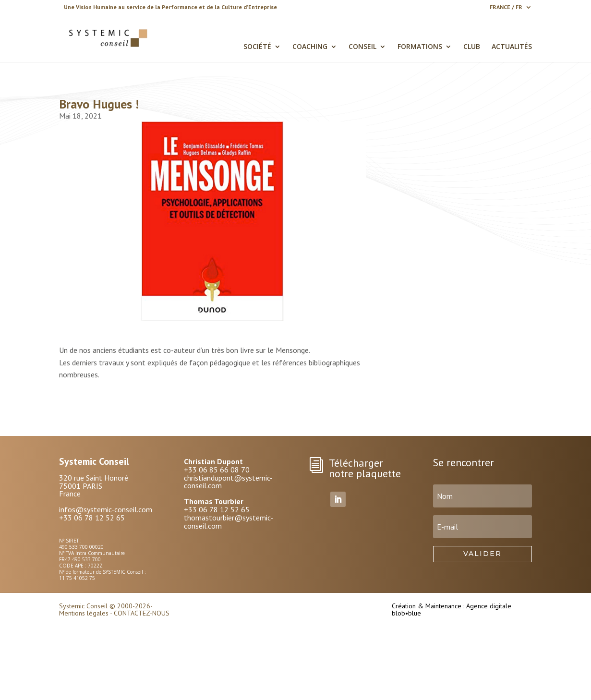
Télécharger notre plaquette (365, 468)
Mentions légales (84, 613)
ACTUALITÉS (512, 47)
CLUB (472, 47)
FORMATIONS (420, 47)
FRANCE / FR (506, 7)
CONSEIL (362, 47)
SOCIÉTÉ (257, 47)
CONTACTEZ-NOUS (142, 613)
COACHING (310, 47)
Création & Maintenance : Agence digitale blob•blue (452, 609)
